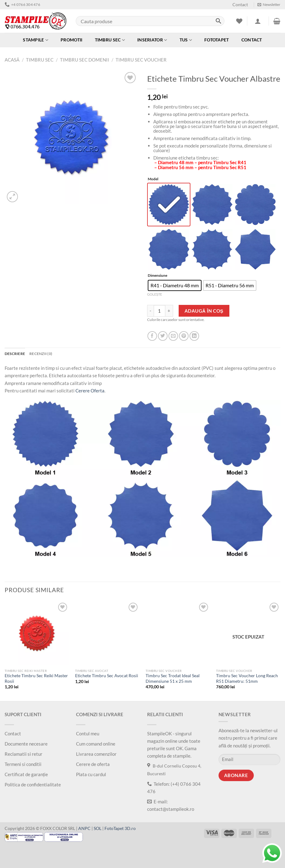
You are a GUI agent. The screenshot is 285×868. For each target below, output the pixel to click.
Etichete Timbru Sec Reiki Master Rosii (36, 680)
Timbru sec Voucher (141, 60)
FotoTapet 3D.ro (120, 830)
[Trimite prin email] (173, 338)
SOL (98, 830)
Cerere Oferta (90, 392)
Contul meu (88, 735)
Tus (186, 40)
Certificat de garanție (26, 776)
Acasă (12, 60)
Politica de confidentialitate (33, 786)
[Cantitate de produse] (160, 312)
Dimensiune (157, 277)
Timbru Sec (110, 40)
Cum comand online (96, 745)
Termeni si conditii (23, 766)
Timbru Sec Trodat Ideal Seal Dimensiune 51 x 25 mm (173, 680)
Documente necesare (26, 745)
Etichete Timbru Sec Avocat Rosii (107, 678)
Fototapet (217, 40)
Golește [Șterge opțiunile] (155, 296)
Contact (240, 5)
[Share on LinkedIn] (194, 338)
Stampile (36, 40)
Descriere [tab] (15, 355)
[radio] (169, 205)
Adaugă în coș (204, 312)
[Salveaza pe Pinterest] (184, 338)
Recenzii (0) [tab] (41, 355)
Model (153, 179)
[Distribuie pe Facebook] (152, 338)
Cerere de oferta (93, 766)
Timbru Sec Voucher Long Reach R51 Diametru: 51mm (247, 680)
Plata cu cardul (91, 776)
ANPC (84, 830)
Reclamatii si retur (23, 755)
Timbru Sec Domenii (85, 60)
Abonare (236, 777)
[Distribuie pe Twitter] (163, 338)
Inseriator (152, 40)
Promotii (71, 40)
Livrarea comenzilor (96, 755)
